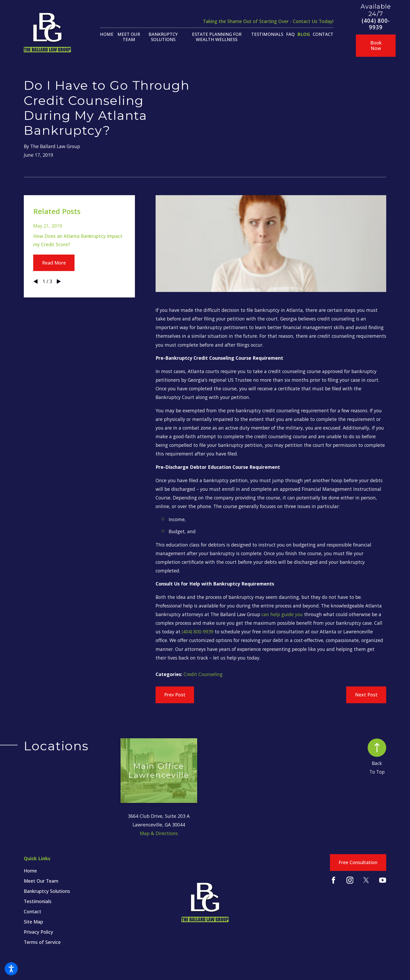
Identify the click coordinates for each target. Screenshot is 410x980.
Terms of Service (42, 942)
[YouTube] (383, 880)
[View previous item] (36, 281)
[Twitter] (366, 880)
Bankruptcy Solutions (47, 891)
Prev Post (175, 695)
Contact (33, 911)
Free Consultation (358, 862)
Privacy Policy (38, 932)
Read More (54, 263)
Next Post (366, 695)
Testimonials (38, 901)
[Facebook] (334, 880)
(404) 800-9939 (376, 24)
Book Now (376, 45)
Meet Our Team (41, 881)
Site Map (33, 922)
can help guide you (282, 614)
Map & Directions (159, 833)
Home (30, 871)
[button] (11, 969)
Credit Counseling (203, 674)
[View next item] (59, 281)
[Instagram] (350, 880)
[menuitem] (107, 34)
